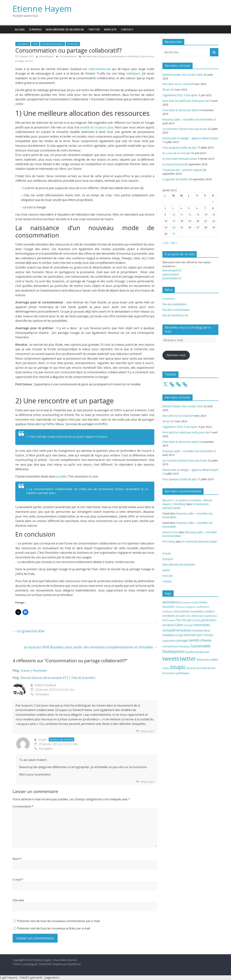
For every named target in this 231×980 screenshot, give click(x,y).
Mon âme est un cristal (176, 84)
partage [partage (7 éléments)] (182, 640)
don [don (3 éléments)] (189, 616)
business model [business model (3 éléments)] (190, 603)
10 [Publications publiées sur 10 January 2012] (174, 215)
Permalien (40, 694)
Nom (17, 859)
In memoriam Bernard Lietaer (180, 159)
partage (19, 61)
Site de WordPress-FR (175, 315)
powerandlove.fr (172, 278)
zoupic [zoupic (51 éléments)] (178, 667)
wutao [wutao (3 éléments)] (166, 668)
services (29, 61)
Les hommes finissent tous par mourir (185, 129)
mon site (110, 29)
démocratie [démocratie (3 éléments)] (198, 616)
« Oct (165, 243)
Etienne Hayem (42, 8)
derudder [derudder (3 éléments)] (180, 616)
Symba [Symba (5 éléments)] (199, 652)
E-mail (18, 880)
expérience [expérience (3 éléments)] (211, 616)
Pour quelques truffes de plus (179, 148)
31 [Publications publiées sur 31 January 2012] (174, 234)
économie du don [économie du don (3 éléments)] (206, 668)
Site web (18, 900)
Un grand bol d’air (29, 631)
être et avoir (147, 56)
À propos (35, 29)
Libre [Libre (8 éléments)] (179, 625)
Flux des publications (175, 304)
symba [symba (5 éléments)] (190, 652)
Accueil (20, 29)
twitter (94, 29)
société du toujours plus (97, 127)
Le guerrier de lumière (175, 179)
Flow (35, 44)
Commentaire (23, 806)
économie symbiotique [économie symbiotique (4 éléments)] (176, 673)
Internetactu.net (100, 69)
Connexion (169, 299)
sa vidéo (62, 476)
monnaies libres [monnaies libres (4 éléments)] (201, 630)
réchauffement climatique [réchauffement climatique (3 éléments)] (176, 646)
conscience (23, 44)
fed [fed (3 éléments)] (164, 620)
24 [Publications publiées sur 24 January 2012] (174, 227)
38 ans (166, 90)
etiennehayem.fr (172, 270)
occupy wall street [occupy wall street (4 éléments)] (185, 635)
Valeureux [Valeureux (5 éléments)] (203, 660)
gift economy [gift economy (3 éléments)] (194, 620)
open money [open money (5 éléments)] (205, 635)
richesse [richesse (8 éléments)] (205, 640)
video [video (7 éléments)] (214, 659)
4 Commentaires (66, 56)
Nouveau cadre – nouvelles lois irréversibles (188, 119)
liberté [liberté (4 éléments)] (171, 625)
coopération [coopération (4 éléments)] (197, 611)
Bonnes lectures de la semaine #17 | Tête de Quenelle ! (58, 678)
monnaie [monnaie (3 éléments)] (188, 625)
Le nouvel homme (173, 164)
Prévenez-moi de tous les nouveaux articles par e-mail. (54, 928)
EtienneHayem (47, 56)
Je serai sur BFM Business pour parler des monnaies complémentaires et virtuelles (91, 647)
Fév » (174, 243)
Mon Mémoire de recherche (65, 29)
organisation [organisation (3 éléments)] (169, 641)
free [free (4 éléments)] (184, 620)
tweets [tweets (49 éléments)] (171, 659)
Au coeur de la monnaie (176, 153)
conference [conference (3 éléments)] (203, 607)
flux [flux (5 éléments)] (179, 620)
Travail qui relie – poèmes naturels (182, 170)
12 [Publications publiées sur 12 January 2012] (190, 215)
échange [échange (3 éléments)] (191, 668)
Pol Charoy (169, 541)
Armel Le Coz (170, 532)
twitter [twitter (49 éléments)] (188, 659)
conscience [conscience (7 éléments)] (181, 611)
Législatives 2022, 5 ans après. (180, 95)
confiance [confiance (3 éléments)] (168, 612)
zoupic (43, 739)
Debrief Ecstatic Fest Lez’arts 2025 (183, 75)
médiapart (133, 73)
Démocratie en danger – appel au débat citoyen (190, 138)
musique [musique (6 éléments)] (168, 635)
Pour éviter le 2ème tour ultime (181, 110)
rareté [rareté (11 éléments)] (193, 640)
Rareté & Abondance (53, 44)
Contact (127, 29)
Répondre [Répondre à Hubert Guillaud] (147, 731)
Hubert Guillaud (45, 685)
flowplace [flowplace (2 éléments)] (171, 620)
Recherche (73, 44)
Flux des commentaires (176, 310)
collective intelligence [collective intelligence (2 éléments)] (185, 607)
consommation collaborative (125, 56)
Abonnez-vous (176, 355)
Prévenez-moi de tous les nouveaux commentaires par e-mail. (59, 921)
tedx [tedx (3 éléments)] (207, 652)
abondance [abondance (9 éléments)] (171, 602)
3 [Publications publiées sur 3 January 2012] (173, 208)
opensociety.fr (171, 274)
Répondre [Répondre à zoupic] (147, 782)
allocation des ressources (95, 56)
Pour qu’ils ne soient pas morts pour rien (186, 101)
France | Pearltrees (34, 670)
